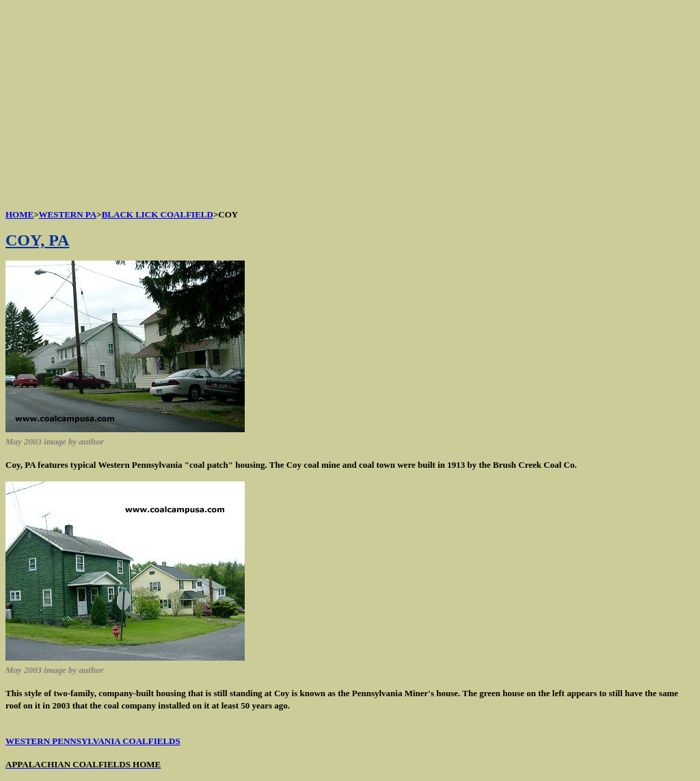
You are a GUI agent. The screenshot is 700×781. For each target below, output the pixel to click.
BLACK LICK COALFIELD (158, 214)
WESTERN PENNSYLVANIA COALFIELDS (93, 741)
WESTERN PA (68, 214)
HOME (19, 214)
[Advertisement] (350, 101)
